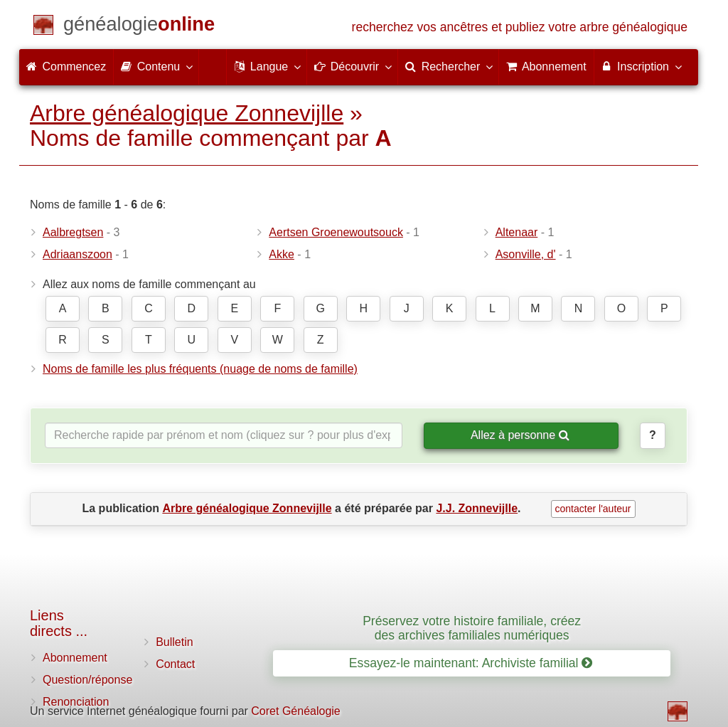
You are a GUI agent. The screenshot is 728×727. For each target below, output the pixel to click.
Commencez (66, 67)
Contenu (156, 66)
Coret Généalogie (295, 711)
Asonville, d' (526, 254)
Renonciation (76, 702)
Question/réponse (87, 680)
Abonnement (75, 658)
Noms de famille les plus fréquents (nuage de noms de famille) (200, 369)
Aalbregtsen (73, 232)
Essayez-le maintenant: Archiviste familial (471, 663)
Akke (282, 254)
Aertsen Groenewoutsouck (336, 232)
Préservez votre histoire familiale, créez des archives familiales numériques (472, 628)
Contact (175, 664)
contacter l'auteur (593, 509)
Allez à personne (520, 435)
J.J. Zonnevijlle (477, 508)
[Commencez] (139, 27)
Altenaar (517, 232)
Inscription (641, 66)
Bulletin (174, 642)
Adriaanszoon (77, 254)
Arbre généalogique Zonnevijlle (187, 113)
